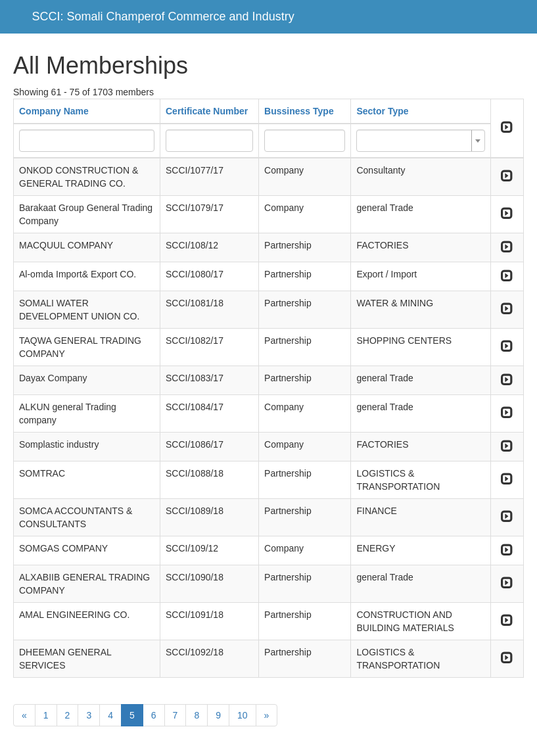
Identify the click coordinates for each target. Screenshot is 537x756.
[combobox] (420, 141)
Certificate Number (207, 111)
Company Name (54, 111)
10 (243, 715)
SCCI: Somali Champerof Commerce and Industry (163, 16)
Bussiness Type (299, 111)
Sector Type (382, 111)
